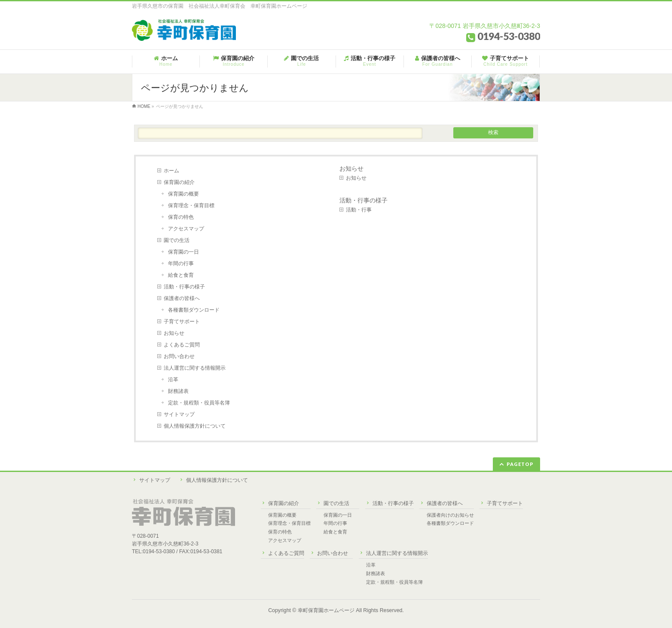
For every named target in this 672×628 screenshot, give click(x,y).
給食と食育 (181, 275)
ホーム (171, 171)
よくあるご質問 (182, 345)
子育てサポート (182, 322)
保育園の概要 (183, 194)
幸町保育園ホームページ (326, 610)
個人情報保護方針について (195, 426)
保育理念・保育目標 (191, 205)
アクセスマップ (186, 229)
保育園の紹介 (179, 182)
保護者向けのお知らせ (450, 515)
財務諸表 (178, 391)
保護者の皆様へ (182, 298)
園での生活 (177, 240)
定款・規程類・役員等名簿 (199, 403)
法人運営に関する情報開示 (195, 368)
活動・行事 (359, 210)
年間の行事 (181, 263)
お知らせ (174, 333)
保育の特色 (181, 217)
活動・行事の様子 (184, 287)
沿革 (173, 380)
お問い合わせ (179, 356)
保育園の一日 (183, 252)
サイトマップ (179, 414)
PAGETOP (520, 464)
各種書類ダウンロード (194, 310)
